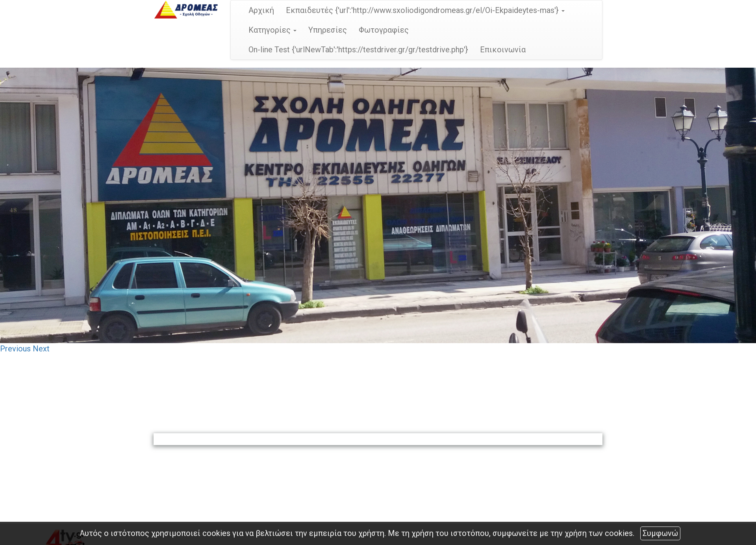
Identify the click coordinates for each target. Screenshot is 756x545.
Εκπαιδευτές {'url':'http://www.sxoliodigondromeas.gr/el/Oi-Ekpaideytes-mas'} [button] (425, 10)
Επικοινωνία (503, 50)
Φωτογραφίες (384, 30)
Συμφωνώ (660, 533)
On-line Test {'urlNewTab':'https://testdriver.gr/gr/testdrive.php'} (358, 50)
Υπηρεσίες (328, 30)
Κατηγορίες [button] (272, 30)
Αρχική (261, 10)
